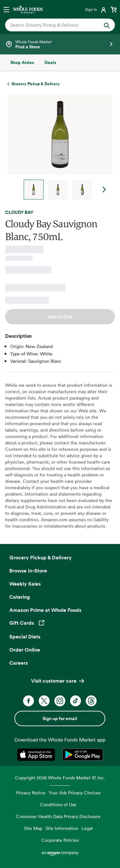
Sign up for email (60, 718)
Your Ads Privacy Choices (75, 793)
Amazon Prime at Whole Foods (45, 610)
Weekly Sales (25, 584)
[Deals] (50, 62)
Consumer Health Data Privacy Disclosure (58, 816)
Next (104, 190)
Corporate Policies (60, 840)
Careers (19, 663)
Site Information (62, 828)
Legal (87, 828)
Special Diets (25, 637)
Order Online (25, 650)
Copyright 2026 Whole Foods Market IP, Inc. (60, 778)
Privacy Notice (31, 793)
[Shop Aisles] (22, 62)
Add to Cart (60, 317)
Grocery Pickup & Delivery (40, 557)
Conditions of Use (58, 804)
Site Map (33, 828)
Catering (20, 597)
